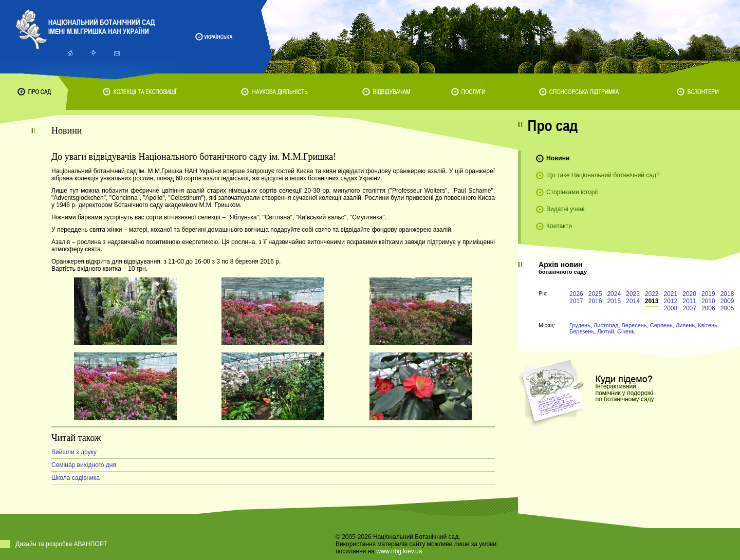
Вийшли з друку (74, 452)
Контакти (559, 226)
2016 (595, 301)
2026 (576, 294)
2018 (727, 294)
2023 (633, 294)
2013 (652, 301)
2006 (708, 308)
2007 (689, 308)
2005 (727, 308)
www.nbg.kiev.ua (399, 551)
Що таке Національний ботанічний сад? (603, 175)
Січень (626, 331)
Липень (685, 325)
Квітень (708, 325)
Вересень (634, 325)
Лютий (606, 331)
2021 (671, 294)
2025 (595, 294)
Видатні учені (565, 209)
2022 (652, 294)
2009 (727, 301)
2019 (708, 294)
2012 (671, 301)
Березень (582, 331)
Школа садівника (76, 478)
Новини (558, 158)
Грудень (580, 325)
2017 (576, 301)
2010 (708, 301)
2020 (689, 294)
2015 (614, 301)
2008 (671, 308)
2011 (689, 301)
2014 (633, 301)
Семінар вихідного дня (84, 465)
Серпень (661, 325)
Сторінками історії (572, 192)
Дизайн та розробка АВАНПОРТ (61, 544)
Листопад (606, 325)
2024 (614, 294)
